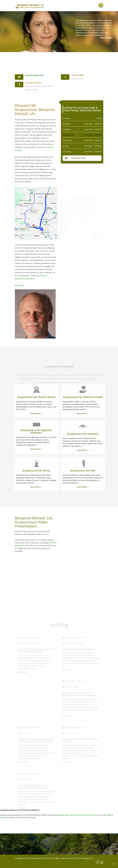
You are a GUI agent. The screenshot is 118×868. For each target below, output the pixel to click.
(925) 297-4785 (77, 79)
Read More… (13, 285)
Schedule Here (86, 158)
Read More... (36, 423)
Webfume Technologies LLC (82, 858)
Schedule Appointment (35, 75)
